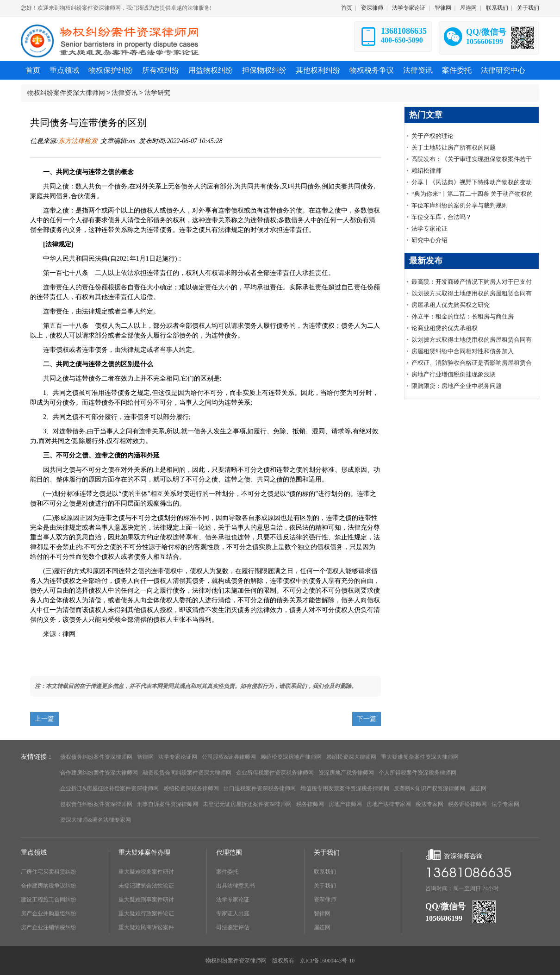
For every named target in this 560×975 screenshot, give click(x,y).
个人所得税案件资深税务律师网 (417, 773)
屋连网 (468, 8)
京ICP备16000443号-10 (327, 961)
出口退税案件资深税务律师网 (260, 788)
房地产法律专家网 (389, 804)
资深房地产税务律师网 (346, 773)
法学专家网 (505, 804)
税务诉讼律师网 (467, 804)
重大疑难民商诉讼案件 (146, 927)
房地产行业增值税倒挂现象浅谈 (454, 374)
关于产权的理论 (432, 136)
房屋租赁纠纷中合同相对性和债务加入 (463, 351)
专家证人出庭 (233, 913)
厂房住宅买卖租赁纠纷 (49, 872)
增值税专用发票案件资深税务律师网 (345, 788)
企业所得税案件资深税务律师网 (275, 773)
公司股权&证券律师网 (229, 757)
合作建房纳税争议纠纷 (49, 886)
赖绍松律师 (426, 171)
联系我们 (497, 8)
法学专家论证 (409, 8)
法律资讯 (124, 93)
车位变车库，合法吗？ (442, 217)
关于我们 (528, 8)
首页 (347, 8)
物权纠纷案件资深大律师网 (66, 93)
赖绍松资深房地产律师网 (291, 757)
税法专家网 (429, 804)
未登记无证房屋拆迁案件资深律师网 (247, 804)
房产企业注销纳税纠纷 (49, 927)
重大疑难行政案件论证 (146, 913)
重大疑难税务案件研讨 (146, 872)
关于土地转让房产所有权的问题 (454, 147)
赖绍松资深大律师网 (351, 757)
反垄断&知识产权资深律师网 (429, 788)
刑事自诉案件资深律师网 (168, 804)
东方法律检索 (78, 141)
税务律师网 (310, 804)
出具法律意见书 (236, 886)
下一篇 (367, 719)
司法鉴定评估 (233, 927)
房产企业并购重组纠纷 (49, 913)
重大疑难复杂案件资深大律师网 (420, 757)
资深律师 (372, 8)
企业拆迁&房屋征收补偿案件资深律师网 (109, 788)
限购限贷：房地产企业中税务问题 (457, 386)
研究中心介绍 (429, 240)
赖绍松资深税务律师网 (191, 788)
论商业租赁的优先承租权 (445, 328)
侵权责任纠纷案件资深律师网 (96, 804)
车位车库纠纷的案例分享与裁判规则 (460, 205)
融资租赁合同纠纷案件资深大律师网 (187, 773)
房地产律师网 (345, 804)
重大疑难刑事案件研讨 (146, 900)
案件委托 (227, 872)
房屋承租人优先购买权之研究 (451, 305)
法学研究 (157, 93)
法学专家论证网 (178, 757)
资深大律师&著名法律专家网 (96, 820)
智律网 (443, 8)
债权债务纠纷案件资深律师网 (96, 757)
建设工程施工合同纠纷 (49, 900)
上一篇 (44, 719)
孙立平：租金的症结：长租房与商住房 (463, 316)
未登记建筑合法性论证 (146, 886)
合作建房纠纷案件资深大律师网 (99, 773)
